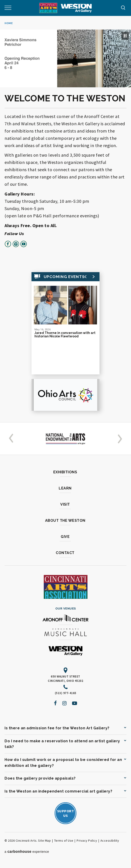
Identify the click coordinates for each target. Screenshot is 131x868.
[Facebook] (56, 703)
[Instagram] (65, 703)
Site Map (44, 840)
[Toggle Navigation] (8, 8)
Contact (65, 553)
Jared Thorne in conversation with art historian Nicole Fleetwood (65, 335)
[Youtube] (75, 703)
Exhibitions (65, 472)
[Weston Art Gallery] (76, 8)
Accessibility (110, 840)
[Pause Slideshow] (125, 36)
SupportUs (66, 813)
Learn (65, 488)
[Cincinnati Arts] (48, 8)
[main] (65, 219)
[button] (12, 439)
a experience (27, 852)
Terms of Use (64, 840)
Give (65, 537)
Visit (65, 504)
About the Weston (65, 521)
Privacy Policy (87, 840)
